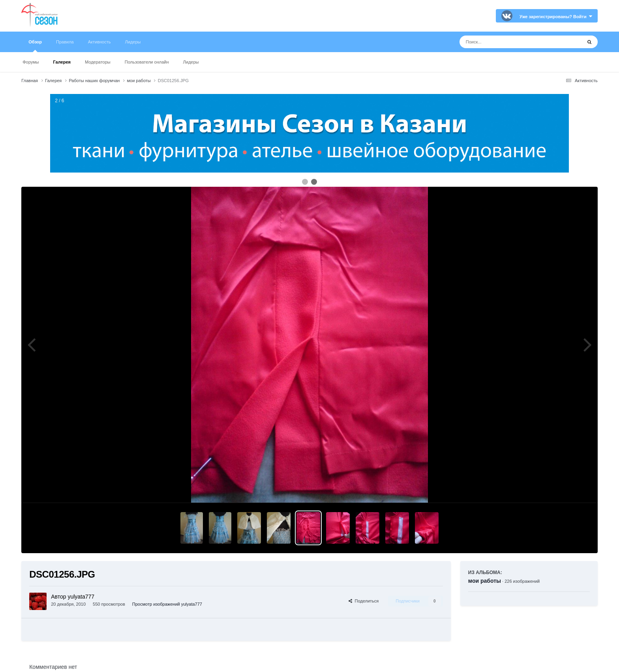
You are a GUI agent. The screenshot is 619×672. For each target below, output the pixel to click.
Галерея (62, 62)
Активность (99, 42)
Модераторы (98, 62)
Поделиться (364, 601)
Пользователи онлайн (147, 62)
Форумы (31, 62)
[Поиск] (506, 42)
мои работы (485, 581)
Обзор (35, 46)
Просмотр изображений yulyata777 (167, 604)
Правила (65, 42)
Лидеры (191, 62)
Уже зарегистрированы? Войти (556, 17)
